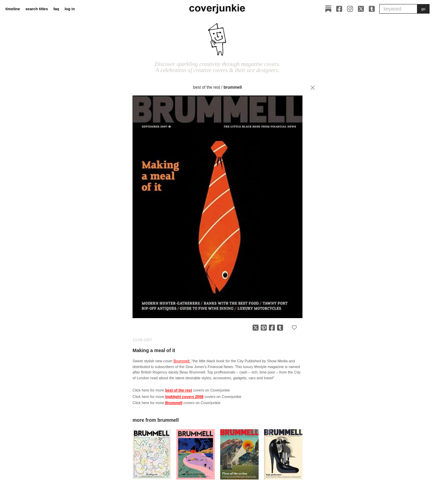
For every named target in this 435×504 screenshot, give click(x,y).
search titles (37, 9)
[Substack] (328, 9)
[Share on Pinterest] (264, 328)
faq (56, 9)
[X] (361, 9)
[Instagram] (350, 9)
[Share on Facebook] (272, 328)
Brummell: (182, 361)
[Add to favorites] (294, 328)
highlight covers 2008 (184, 397)
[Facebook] (339, 9)
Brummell (233, 87)
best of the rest (206, 87)
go (423, 9)
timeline (13, 9)
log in (70, 9)
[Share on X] (256, 328)
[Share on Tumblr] (280, 328)
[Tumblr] (372, 9)
